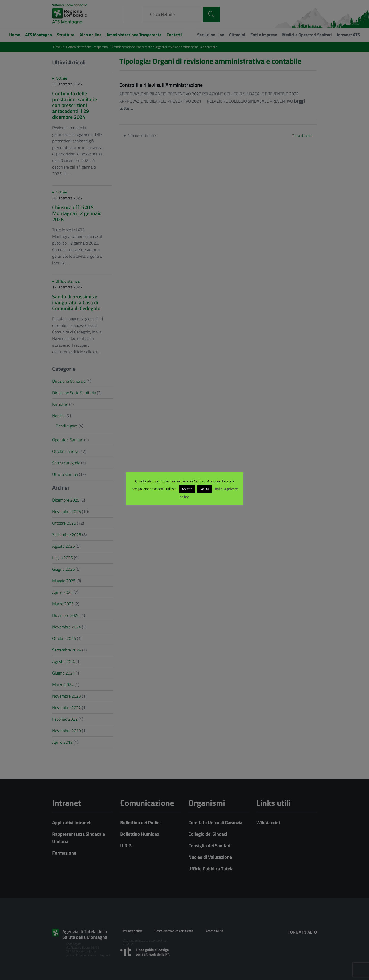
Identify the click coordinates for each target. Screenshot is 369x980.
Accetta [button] (187, 489)
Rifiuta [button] (205, 489)
